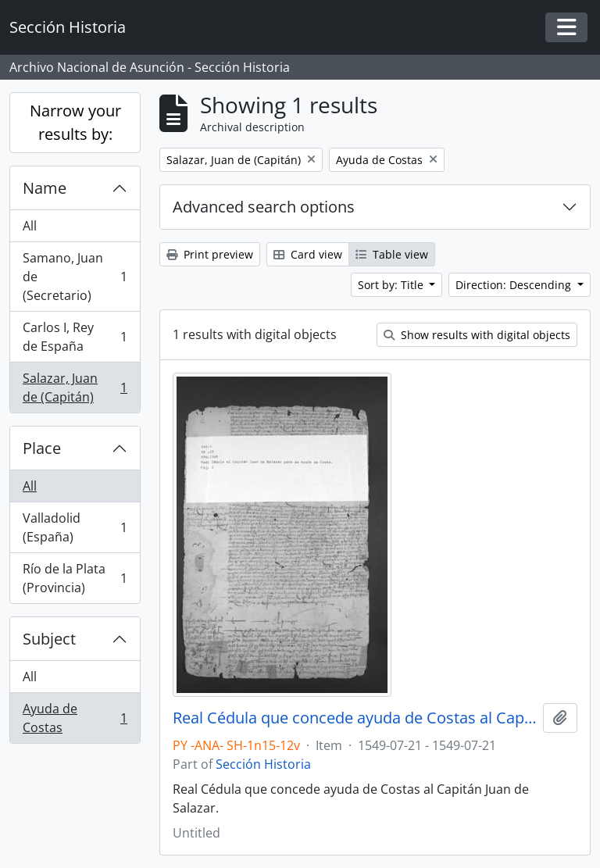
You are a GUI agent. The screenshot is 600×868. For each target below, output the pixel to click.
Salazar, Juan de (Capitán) (75, 388)
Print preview (210, 254)
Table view (392, 254)
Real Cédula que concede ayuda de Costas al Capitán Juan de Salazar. (355, 718)
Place (42, 448)
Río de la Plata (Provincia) (75, 578)
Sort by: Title (392, 285)
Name (45, 188)
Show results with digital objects (477, 335)
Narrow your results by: (75, 122)
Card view (308, 254)
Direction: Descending (515, 285)
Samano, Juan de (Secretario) (75, 277)
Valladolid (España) (75, 527)
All (30, 226)
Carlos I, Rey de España (75, 337)
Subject (49, 639)
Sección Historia (263, 764)
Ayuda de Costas (75, 718)
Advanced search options (264, 207)
